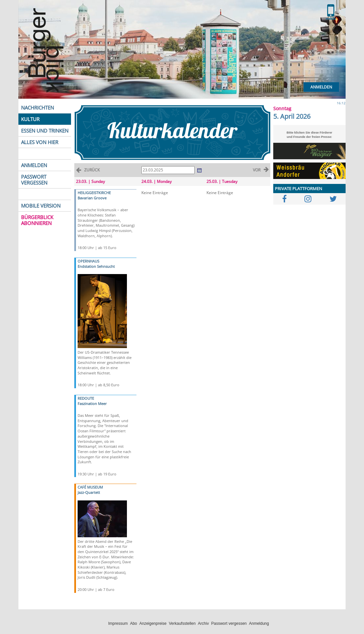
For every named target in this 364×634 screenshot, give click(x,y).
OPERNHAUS (88, 261)
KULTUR (30, 119)
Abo (133, 623)
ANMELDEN (34, 165)
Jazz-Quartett (89, 492)
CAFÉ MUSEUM (90, 487)
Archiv (203, 623)
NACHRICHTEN (37, 108)
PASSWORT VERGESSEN (34, 180)
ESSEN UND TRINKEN (45, 131)
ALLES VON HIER (40, 142)
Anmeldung (259, 623)
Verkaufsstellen (182, 623)
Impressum (118, 623)
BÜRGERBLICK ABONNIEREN (37, 220)
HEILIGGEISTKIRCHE (94, 193)
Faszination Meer (92, 404)
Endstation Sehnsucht (96, 266)
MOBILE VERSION (41, 206)
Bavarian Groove (92, 198)
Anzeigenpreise (153, 623)
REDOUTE (86, 398)
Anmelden (321, 87)
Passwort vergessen (229, 623)
